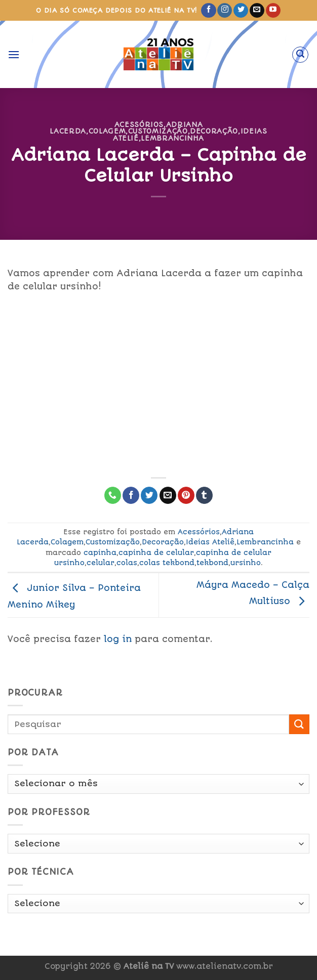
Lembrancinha (172, 138)
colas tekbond (167, 563)
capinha (100, 552)
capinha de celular (156, 552)
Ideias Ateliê (210, 542)
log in (118, 639)
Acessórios (139, 124)
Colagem (107, 131)
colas (127, 563)
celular (101, 563)
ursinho (246, 563)
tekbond (212, 563)
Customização (158, 131)
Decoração (214, 131)
